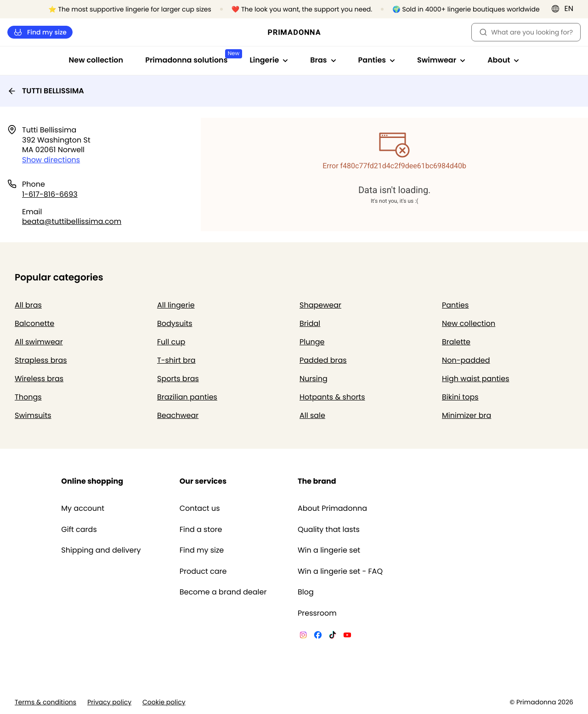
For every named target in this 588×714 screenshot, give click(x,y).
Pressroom (317, 613)
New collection (96, 60)
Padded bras (323, 360)
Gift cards (79, 530)
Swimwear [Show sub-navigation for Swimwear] (441, 60)
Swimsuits (33, 415)
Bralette (456, 342)
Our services (203, 481)
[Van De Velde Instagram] (303, 636)
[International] (565, 9)
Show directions (51, 160)
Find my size (40, 32)
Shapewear (320, 305)
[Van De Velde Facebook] (318, 636)
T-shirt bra (176, 360)
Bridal (310, 323)
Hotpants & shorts (332, 397)
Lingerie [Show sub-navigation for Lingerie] (269, 60)
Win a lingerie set (329, 550)
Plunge (312, 342)
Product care (203, 571)
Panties (455, 305)
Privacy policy (109, 702)
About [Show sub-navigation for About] (503, 60)
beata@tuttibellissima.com (72, 221)
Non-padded (466, 360)
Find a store (201, 530)
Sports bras (178, 379)
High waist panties (476, 379)
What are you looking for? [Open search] (526, 32)
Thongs (28, 397)
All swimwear (39, 342)
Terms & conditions (45, 702)
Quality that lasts (329, 530)
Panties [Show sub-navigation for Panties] (377, 60)
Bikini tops (460, 397)
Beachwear (178, 415)
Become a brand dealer (223, 592)
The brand (317, 481)
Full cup (171, 342)
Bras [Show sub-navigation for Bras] (323, 60)
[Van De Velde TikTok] (333, 636)
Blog (306, 592)
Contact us (200, 508)
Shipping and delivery (101, 550)
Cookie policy (164, 702)
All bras (28, 305)
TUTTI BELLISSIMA (46, 91)
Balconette (34, 323)
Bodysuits (175, 323)
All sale (312, 415)
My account (83, 508)
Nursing (314, 379)
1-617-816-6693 (50, 194)
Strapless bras (41, 360)
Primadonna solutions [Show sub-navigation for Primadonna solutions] (192, 57)
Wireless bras (39, 379)
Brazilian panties (187, 397)
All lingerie (176, 305)
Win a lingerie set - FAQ (340, 571)
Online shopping (92, 481)
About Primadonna (332, 508)
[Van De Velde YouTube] (347, 636)
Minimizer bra (466, 415)
